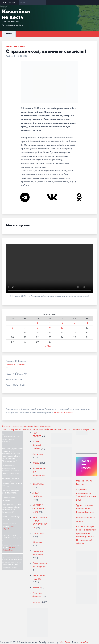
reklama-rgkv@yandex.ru (9, 549)
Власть (36, 463)
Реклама (37, 588)
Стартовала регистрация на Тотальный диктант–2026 (86, 495)
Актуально (38, 454)
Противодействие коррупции (40, 565)
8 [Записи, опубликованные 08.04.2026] (37, 328)
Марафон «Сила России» (84, 482)
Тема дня (37, 602)
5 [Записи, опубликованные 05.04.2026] (87, 323)
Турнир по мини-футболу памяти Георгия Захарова (85, 509)
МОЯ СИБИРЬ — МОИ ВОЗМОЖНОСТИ (40, 522)
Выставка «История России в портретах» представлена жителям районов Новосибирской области (86, 535)
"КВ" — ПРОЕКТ (37, 435)
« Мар (48, 346)
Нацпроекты (38, 533)
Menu (9, 34)
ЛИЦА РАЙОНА (37, 495)
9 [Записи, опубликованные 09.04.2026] (50, 328)
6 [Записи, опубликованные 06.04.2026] (12, 328)
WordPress (65, 642)
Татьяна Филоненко (63, 413)
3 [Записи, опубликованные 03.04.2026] (62, 323)
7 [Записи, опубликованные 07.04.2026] (25, 328)
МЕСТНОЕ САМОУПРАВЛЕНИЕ (40, 509)
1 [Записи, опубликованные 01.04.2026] (37, 323)
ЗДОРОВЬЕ (38, 484)
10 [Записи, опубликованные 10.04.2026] (62, 328)
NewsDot (84, 642)
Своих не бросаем (37, 595)
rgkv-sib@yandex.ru (8, 528)
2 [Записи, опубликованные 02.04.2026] (50, 323)
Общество (38, 542)
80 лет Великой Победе (37, 445)
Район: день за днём (15, 46)
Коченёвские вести (16, 14)
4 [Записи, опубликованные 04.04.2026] (75, 323)
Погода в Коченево (15, 364)
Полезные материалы (38, 553)
